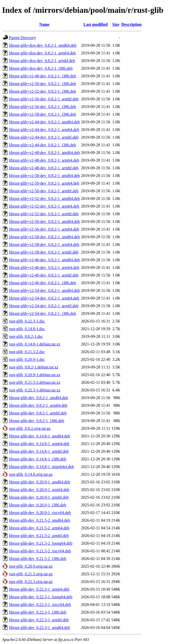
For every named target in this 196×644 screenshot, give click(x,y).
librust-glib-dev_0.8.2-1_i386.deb (36, 421)
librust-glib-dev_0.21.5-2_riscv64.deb (40, 551)
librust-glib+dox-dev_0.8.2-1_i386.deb (41, 68)
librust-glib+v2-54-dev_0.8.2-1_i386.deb (42, 313)
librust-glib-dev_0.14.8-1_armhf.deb (39, 451)
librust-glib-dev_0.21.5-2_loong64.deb (41, 543)
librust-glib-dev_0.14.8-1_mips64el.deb (41, 467)
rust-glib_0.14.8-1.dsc (27, 329)
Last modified (96, 24)
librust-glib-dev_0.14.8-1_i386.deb (38, 459)
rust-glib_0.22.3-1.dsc (27, 321)
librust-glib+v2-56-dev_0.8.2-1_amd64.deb (44, 222)
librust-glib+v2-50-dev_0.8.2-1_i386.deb (42, 84)
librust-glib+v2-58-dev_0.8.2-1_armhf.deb (44, 252)
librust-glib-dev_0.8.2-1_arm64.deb (38, 405)
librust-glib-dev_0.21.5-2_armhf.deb (39, 536)
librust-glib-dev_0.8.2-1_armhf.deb (38, 413)
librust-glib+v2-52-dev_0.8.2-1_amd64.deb (44, 199)
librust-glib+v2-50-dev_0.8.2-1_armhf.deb (44, 191)
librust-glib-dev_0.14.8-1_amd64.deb (40, 436)
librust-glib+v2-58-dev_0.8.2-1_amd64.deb (44, 237)
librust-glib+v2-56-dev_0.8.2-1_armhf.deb (44, 99)
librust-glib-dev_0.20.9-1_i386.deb (38, 505)
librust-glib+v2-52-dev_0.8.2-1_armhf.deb (44, 214)
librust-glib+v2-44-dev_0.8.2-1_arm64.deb (44, 130)
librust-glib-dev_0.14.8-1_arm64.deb (39, 444)
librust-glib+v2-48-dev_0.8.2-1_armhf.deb (44, 168)
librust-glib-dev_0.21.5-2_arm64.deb (39, 528)
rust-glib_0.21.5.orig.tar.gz (31, 574)
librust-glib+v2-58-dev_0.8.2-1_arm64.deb (44, 245)
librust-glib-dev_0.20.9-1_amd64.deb (40, 482)
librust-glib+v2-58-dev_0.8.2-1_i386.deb (42, 114)
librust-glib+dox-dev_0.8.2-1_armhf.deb (42, 61)
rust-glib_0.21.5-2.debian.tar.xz (35, 382)
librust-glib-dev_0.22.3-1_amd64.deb (40, 628)
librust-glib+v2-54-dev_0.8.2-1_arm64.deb (44, 298)
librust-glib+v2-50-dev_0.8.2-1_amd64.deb (44, 176)
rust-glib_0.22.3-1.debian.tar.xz (35, 390)
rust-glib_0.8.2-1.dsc (26, 336)
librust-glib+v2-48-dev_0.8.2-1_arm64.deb (44, 160)
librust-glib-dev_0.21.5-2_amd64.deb (40, 520)
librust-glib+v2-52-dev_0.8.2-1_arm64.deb (44, 206)
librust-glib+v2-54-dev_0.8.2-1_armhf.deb (44, 306)
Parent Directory (22, 38)
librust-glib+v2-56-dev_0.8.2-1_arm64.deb (44, 229)
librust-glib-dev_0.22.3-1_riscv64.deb (40, 605)
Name (44, 24)
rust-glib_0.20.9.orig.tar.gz (31, 566)
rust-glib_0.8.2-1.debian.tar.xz (34, 367)
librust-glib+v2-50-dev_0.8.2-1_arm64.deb (44, 183)
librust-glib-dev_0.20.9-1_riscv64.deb (40, 513)
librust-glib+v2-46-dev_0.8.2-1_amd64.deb (44, 260)
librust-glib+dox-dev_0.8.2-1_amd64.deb (43, 45)
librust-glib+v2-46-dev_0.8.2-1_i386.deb (42, 283)
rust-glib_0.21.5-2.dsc (27, 352)
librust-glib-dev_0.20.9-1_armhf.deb (39, 497)
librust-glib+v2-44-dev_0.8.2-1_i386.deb (42, 145)
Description (132, 24)
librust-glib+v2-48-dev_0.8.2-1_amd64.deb (44, 153)
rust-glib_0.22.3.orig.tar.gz (31, 582)
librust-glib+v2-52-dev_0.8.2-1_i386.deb (42, 91)
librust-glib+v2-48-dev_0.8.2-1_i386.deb (42, 76)
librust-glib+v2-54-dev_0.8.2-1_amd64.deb (44, 290)
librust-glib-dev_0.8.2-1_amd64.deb (39, 398)
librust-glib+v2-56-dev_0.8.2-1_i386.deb (42, 107)
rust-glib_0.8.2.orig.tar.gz (30, 428)
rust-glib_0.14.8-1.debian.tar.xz (35, 344)
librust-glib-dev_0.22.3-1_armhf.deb (39, 620)
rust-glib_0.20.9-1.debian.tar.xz (35, 375)
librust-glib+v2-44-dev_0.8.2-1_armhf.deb (44, 137)
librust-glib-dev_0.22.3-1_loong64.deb (41, 597)
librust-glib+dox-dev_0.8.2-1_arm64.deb (42, 53)
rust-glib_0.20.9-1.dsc (27, 359)
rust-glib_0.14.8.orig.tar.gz (31, 474)
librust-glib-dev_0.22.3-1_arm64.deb (39, 589)
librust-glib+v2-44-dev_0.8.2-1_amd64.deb (44, 122)
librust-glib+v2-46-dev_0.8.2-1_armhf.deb (44, 275)
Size (116, 24)
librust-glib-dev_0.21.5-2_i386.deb (38, 559)
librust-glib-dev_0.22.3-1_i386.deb (38, 612)
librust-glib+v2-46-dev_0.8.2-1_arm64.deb (44, 267)
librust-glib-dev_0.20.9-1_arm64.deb (39, 490)
